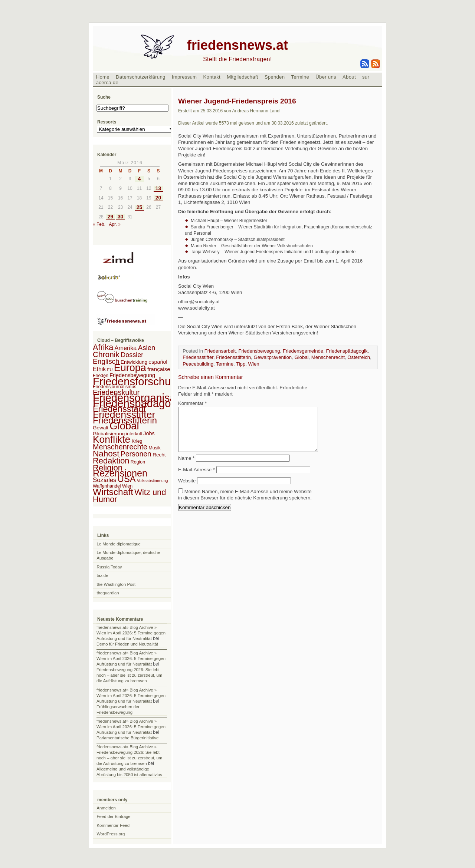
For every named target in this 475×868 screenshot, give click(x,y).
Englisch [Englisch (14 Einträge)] (106, 361)
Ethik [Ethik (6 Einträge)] (99, 369)
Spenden (275, 77)
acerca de (107, 82)
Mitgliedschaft (242, 77)
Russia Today (109, 567)
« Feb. (99, 224)
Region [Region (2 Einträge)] (138, 462)
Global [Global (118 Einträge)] (124, 426)
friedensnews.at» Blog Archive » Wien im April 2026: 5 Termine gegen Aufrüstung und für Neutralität (131, 633)
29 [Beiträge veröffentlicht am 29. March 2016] (110, 217)
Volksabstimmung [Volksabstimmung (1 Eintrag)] (153, 481)
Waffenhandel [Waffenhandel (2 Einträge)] (107, 486)
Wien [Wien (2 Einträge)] (127, 486)
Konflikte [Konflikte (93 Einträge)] (112, 439)
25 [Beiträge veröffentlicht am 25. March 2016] (139, 207)
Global (301, 357)
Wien (254, 364)
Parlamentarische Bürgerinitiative (127, 738)
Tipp (241, 364)
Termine (300, 77)
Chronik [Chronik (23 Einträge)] (106, 354)
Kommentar (192, 403)
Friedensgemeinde (303, 351)
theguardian (108, 593)
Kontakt (212, 77)
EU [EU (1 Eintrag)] (110, 370)
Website (187, 490)
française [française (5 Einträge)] (159, 369)
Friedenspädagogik (347, 351)
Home (103, 77)
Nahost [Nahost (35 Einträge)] (106, 454)
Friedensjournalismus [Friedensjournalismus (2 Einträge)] (114, 387)
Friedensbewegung (259, 351)
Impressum (184, 77)
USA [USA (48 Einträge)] (127, 479)
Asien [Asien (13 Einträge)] (147, 348)
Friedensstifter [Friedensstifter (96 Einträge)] (124, 415)
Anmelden (106, 808)
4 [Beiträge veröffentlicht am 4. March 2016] (140, 179)
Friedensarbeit (220, 351)
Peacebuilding (198, 364)
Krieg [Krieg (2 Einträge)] (137, 441)
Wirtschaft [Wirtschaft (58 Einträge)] (113, 492)
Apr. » (114, 224)
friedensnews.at (237, 45)
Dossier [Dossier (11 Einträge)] (132, 355)
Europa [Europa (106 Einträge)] (130, 368)
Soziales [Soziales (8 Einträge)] (104, 480)
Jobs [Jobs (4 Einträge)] (149, 433)
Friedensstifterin (233, 357)
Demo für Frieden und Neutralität (127, 644)
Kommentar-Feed (113, 825)
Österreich (359, 357)
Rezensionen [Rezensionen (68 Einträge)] (120, 473)
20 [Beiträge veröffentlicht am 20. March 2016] (158, 198)
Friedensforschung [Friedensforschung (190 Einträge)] (138, 381)
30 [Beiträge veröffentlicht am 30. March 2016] (120, 217)
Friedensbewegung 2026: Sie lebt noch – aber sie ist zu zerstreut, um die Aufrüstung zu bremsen (129, 675)
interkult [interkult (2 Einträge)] (134, 434)
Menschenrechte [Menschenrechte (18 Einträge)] (120, 447)
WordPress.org (111, 834)
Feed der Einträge (114, 816)
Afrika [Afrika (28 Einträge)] (103, 347)
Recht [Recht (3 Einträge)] (159, 455)
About (349, 77)
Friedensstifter (198, 357)
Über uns (326, 77)
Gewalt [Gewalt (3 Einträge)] (101, 428)
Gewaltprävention (273, 357)
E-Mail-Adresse (196, 478)
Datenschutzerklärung (141, 77)
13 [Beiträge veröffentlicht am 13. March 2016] (158, 189)
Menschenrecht (328, 357)
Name (186, 467)
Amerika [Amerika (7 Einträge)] (126, 348)
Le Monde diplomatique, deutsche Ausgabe (129, 555)
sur (366, 77)
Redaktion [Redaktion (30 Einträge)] (111, 461)
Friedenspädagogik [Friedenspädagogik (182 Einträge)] (139, 403)
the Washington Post (116, 584)
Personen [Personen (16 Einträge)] (136, 454)
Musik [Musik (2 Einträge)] (154, 448)
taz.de (103, 575)
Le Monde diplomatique (119, 544)
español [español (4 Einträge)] (158, 362)
